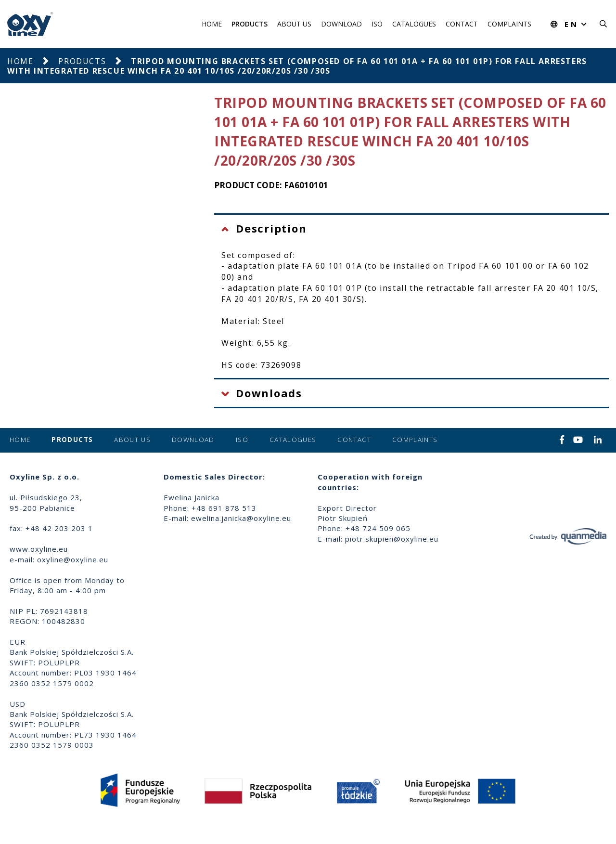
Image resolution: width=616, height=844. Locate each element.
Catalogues (414, 24)
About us (294, 24)
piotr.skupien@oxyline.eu (392, 539)
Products (250, 24)
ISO (377, 24)
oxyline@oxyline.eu (73, 559)
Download (341, 24)
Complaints (509, 24)
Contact (462, 24)
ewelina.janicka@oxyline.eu (241, 518)
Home (212, 24)
